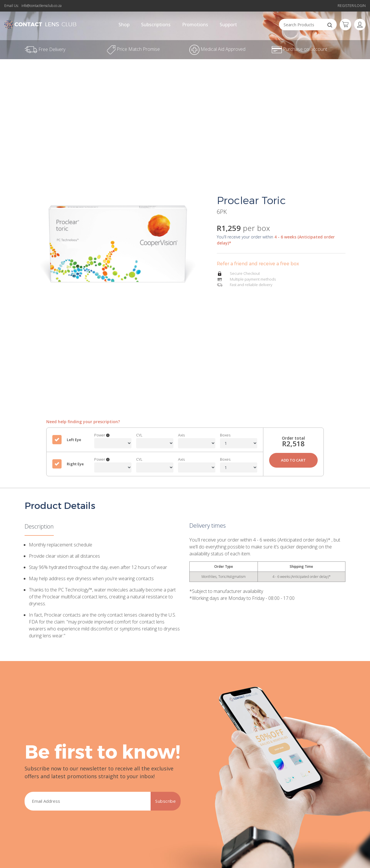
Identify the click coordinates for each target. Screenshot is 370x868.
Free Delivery (45, 49)
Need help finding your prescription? (83, 422)
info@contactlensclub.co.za (41, 6)
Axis (181, 435)
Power (102, 435)
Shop (124, 25)
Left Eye (74, 440)
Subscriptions (156, 25)
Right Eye (75, 464)
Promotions (195, 25)
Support (228, 25)
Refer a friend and (185, 3)
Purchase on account (299, 49)
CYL (139, 435)
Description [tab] (39, 526)
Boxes (225, 435)
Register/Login (352, 6)
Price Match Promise (133, 49)
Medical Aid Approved (217, 49)
